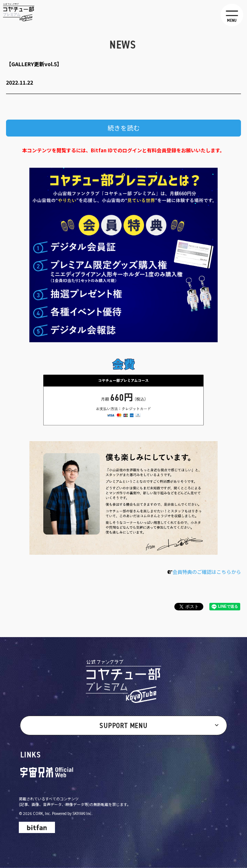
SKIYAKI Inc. (82, 813)
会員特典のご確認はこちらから (207, 572)
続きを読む (124, 128)
